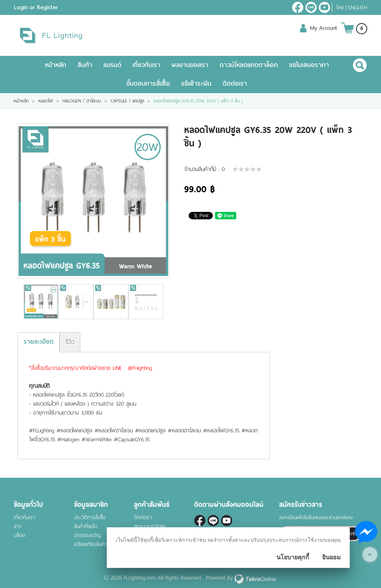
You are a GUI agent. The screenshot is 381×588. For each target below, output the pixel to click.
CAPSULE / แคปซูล (127, 101)
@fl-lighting (311, 7)
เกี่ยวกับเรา (146, 65)
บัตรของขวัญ (87, 535)
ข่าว (17, 526)
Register (47, 7)
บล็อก (20, 535)
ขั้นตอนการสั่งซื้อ (148, 84)
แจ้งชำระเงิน (196, 84)
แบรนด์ (112, 65)
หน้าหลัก (56, 65)
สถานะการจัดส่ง (150, 526)
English (358, 7)
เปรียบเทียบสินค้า (90, 544)
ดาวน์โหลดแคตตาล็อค (249, 65)
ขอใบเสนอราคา (309, 65)
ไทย (340, 7)
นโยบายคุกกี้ (293, 557)
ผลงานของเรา (190, 65)
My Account (324, 28)
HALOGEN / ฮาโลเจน (82, 101)
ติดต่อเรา (235, 84)
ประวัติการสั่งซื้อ (90, 517)
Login (21, 7)
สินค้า (85, 65)
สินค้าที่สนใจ (86, 526)
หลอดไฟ (46, 101)
